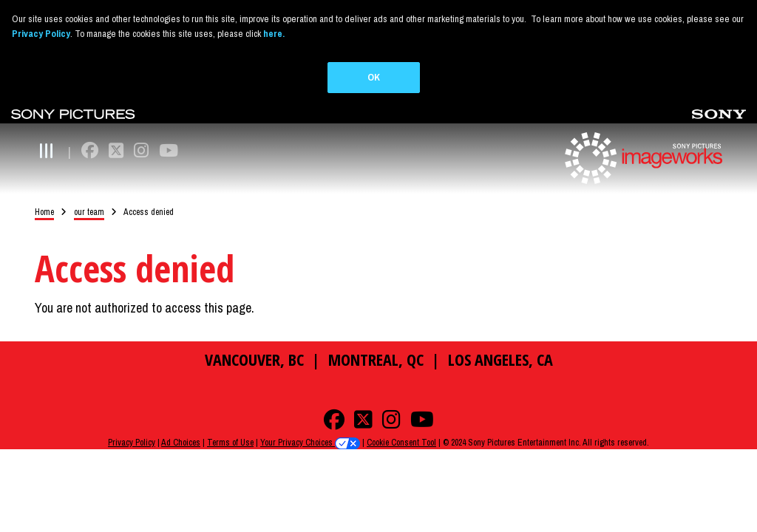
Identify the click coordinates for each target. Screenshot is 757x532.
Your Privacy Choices (310, 426)
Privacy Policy (132, 426)
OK (374, 77)
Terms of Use (230, 426)
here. (274, 34)
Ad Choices (181, 426)
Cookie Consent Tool (401, 426)
